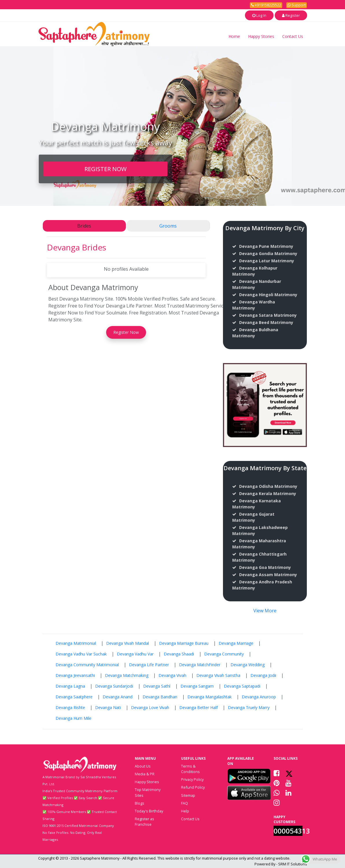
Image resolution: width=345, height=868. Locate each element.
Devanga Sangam (197, 686)
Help (185, 811)
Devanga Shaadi (179, 654)
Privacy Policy (192, 779)
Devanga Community (224, 654)
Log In (259, 15)
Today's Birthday (149, 811)
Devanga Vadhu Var (135, 654)
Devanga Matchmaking (127, 675)
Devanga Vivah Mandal (128, 643)
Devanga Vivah (172, 675)
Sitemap (188, 795)
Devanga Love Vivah (150, 707)
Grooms (168, 226)
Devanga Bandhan (160, 697)
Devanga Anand (118, 697)
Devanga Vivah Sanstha (218, 675)
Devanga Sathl (157, 686)
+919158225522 (266, 5)
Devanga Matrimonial (76, 643)
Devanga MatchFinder (200, 665)
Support (297, 5)
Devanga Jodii (263, 675)
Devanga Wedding (248, 665)
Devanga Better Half (199, 707)
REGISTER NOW (106, 169)
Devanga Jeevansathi (75, 675)
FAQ (185, 803)
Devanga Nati (108, 707)
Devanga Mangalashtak (210, 697)
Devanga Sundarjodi (114, 686)
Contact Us (293, 36)
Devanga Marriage (236, 643)
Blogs (140, 803)
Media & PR (145, 774)
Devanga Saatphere (74, 697)
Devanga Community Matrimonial (87, 665)
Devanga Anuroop (259, 697)
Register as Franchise (144, 822)
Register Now (126, 332)
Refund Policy (193, 787)
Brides (84, 226)
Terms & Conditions (190, 769)
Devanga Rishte (70, 707)
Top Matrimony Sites (148, 792)
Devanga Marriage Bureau (184, 643)
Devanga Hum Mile (73, 718)
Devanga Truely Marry (249, 707)
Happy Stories (261, 36)
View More (265, 611)
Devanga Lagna (70, 686)
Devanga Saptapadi (242, 686)
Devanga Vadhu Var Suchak (81, 654)
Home (234, 36)
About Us (143, 766)
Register (291, 15)
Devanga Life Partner (149, 665)
